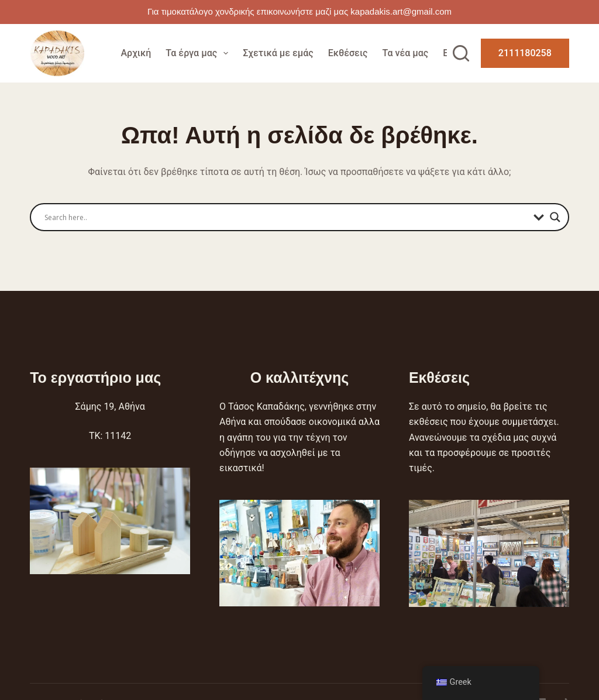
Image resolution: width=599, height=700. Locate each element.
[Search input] (286, 217)
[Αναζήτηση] (461, 53)
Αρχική (136, 53)
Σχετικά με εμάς (278, 53)
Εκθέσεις (348, 53)
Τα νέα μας (405, 53)
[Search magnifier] (555, 217)
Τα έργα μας (199, 53)
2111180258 (525, 53)
